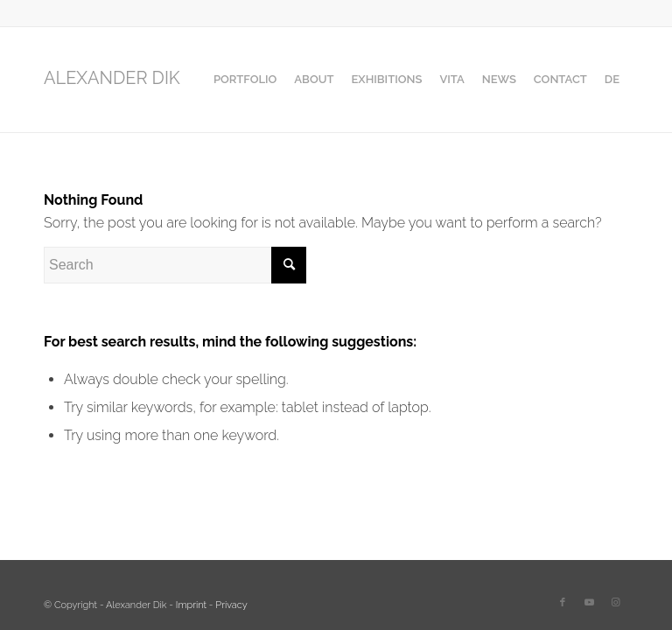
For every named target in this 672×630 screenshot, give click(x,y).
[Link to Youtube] (589, 603)
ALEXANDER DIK (112, 78)
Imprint (191, 605)
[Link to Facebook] (563, 603)
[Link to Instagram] (615, 603)
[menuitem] (245, 80)
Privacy (231, 605)
